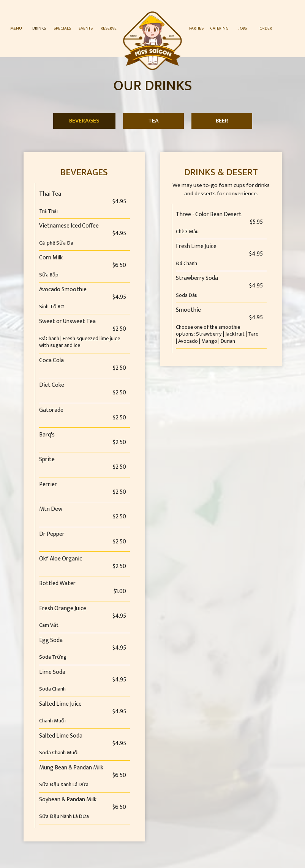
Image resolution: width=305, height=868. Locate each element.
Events (86, 28)
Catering (219, 28)
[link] (153, 41)
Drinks (39, 28)
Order (266, 28)
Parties (196, 28)
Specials (62, 28)
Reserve (109, 28)
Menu (16, 28)
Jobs (243, 28)
